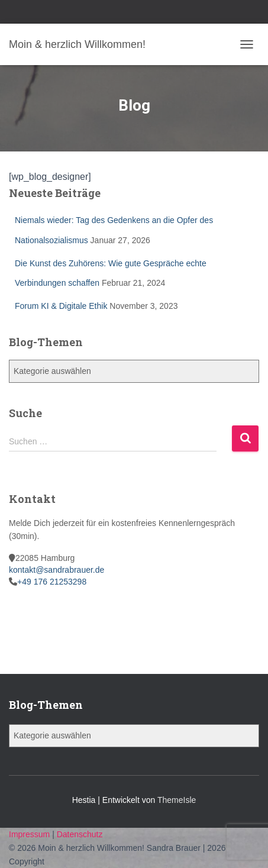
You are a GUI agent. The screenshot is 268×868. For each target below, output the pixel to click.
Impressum (30, 834)
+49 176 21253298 (52, 582)
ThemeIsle (177, 800)
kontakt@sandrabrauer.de (56, 570)
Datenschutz (80, 834)
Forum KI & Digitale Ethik (61, 306)
